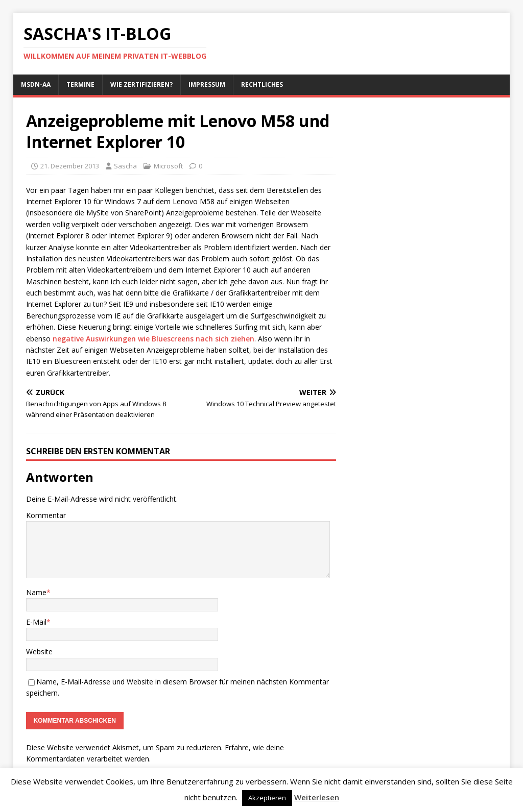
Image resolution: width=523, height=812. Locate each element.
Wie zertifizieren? (141, 84)
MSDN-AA (36, 84)
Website (39, 651)
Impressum (207, 84)
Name (36, 592)
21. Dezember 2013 (70, 166)
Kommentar (46, 515)
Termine (80, 84)
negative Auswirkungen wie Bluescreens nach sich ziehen (153, 339)
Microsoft (168, 166)
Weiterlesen (317, 797)
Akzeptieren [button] (267, 798)
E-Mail (36, 622)
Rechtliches (262, 84)
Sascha (125, 166)
